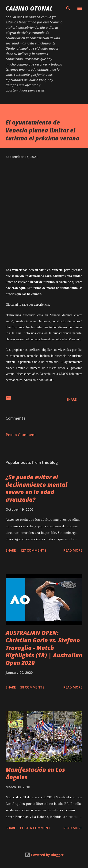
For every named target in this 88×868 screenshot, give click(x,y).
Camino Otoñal (29, 8)
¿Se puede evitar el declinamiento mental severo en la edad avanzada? (36, 488)
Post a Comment (21, 435)
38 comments (32, 687)
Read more (73, 550)
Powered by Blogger (44, 855)
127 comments (33, 550)
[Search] (68, 8)
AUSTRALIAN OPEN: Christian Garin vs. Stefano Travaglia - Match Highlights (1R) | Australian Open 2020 (44, 648)
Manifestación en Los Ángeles (35, 773)
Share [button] (72, 399)
